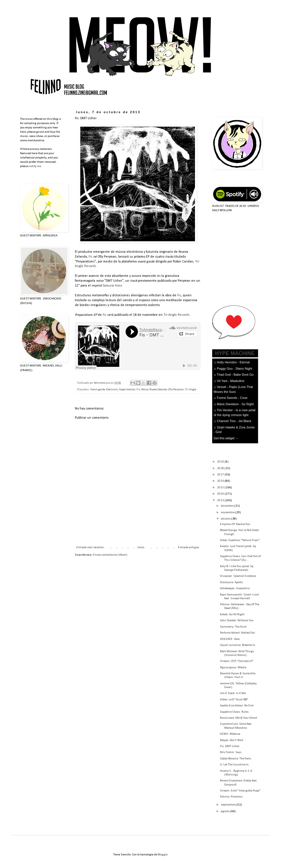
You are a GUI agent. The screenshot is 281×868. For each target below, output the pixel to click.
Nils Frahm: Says (231, 752)
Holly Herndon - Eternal (233, 362)
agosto (225, 811)
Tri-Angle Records (176, 315)
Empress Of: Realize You (235, 524)
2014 (221, 494)
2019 (221, 462)
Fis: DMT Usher (230, 746)
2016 (221, 481)
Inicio (141, 547)
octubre (226, 519)
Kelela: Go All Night (232, 615)
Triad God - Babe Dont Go (235, 375)
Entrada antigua (189, 547)
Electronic (112, 390)
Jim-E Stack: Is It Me (233, 693)
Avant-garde (98, 390)
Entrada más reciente (90, 547)
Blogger (163, 855)
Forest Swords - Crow (232, 398)
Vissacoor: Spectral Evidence (238, 576)
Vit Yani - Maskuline (231, 381)
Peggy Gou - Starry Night (234, 369)
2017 (221, 475)
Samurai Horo (112, 286)
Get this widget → (226, 438)
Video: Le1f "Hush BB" (234, 700)
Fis (90, 257)
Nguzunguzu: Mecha (233, 668)
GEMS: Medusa (230, 734)
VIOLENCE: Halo (230, 639)
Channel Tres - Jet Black (234, 421)
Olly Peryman (176, 390)
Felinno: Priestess (231, 797)
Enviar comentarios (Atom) (110, 555)
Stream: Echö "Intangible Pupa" (240, 791)
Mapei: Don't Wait (232, 740)
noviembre (228, 513)
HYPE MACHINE (235, 353)
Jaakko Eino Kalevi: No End (237, 706)
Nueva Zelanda (158, 390)
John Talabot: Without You (237, 621)
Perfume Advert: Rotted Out (237, 633)
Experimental (127, 390)
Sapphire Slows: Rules (234, 712)
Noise (145, 390)
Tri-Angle (191, 390)
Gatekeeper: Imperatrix (235, 588)
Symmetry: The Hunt (233, 627)
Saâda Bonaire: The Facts (236, 759)
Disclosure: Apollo (231, 582)
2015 (221, 488)
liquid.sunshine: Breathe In (238, 645)
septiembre (229, 805)
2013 (221, 500)
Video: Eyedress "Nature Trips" (240, 540)
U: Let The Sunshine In (234, 765)
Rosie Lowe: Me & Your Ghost (239, 718)
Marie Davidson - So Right (235, 404)
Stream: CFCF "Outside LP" (237, 661)
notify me (35, 166)
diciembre (228, 506)
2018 (221, 468)
